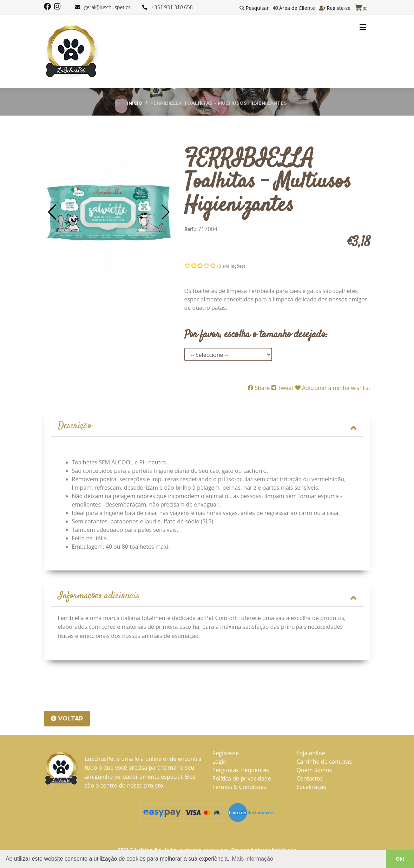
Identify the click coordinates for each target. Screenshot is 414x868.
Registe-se (339, 8)
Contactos (310, 779)
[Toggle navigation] (363, 27)
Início (135, 103)
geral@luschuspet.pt (107, 7)
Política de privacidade (242, 779)
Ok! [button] (400, 859)
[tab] (207, 426)
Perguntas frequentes (241, 771)
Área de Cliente (297, 8)
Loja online (311, 754)
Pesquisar (257, 8)
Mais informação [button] (252, 859)
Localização (312, 788)
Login (220, 762)
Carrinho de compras (324, 762)
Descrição (207, 426)
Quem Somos (314, 771)
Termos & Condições (239, 788)
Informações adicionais (207, 597)
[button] (52, 212)
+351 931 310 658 (172, 7)
